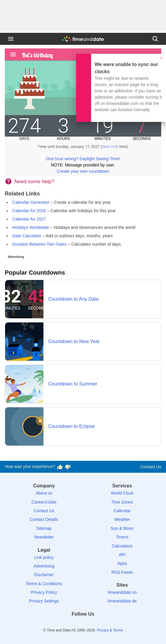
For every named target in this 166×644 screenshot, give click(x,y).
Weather (122, 519)
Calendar (122, 511)
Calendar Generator (31, 202)
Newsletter (44, 537)
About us (44, 493)
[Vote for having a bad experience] (68, 467)
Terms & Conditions (44, 584)
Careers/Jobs (44, 502)
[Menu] (11, 39)
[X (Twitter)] (73, 625)
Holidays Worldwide (31, 227)
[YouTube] (104, 625)
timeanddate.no (122, 592)
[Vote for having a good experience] (60, 467)
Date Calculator (27, 236)
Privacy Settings (44, 601)
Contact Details (44, 519)
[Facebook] (62, 625)
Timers (122, 537)
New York (110, 147)
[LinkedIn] (83, 625)
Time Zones (122, 502)
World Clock (122, 493)
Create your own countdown (83, 171)
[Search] (155, 39)
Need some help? (34, 182)
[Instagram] (93, 625)
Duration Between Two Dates (39, 244)
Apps (122, 563)
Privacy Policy (44, 592)
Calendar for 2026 (29, 211)
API (122, 555)
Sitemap (44, 528)
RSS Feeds (122, 572)
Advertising (44, 566)
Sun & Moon (122, 528)
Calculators (122, 546)
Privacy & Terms (110, 630)
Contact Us (151, 467)
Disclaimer (44, 575)
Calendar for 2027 (29, 219)
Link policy (44, 557)
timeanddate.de (122, 601)
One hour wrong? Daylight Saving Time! (83, 159)
